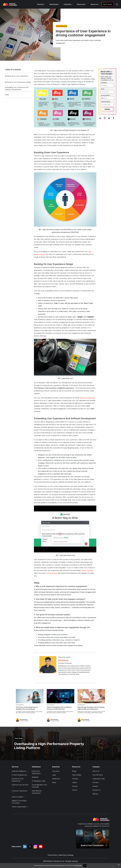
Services (41, 4)
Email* (103, 89)
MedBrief (35, 777)
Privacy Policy (52, 855)
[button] (103, 98)
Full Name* (104, 83)
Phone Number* (105, 95)
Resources (82, 4)
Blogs (74, 771)
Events (75, 790)
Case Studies (77, 775)
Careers (95, 786)
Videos (75, 782)
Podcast (75, 779)
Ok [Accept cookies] (85, 865)
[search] (117, 4)
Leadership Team (99, 779)
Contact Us (96, 790)
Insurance (56, 771)
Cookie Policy (62, 855)
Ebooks (75, 786)
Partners (96, 782)
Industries (68, 4)
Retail (54, 782)
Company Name (105, 102)
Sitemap (95, 794)
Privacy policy (78, 865)
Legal (54, 775)
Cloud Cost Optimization (36, 772)
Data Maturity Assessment (37, 792)
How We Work (98, 775)
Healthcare (56, 779)
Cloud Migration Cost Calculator (39, 786)
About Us (95, 4)
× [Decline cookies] (119, 865)
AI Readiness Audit (39, 781)
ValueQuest (54, 4)
